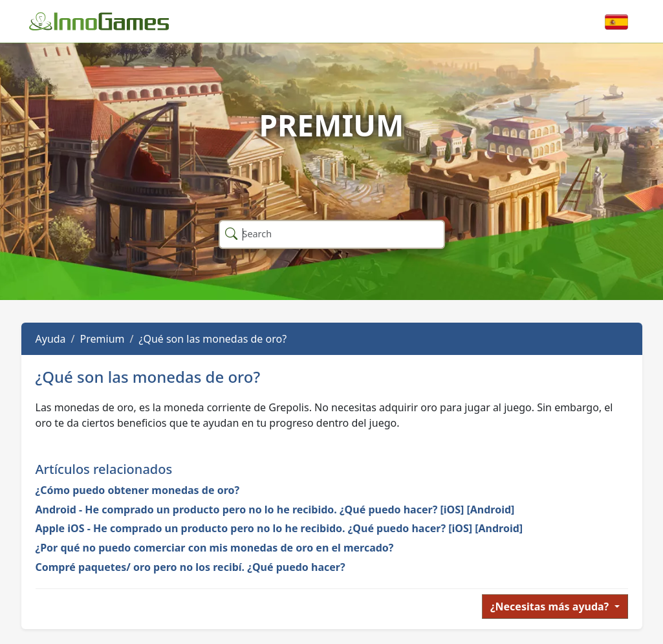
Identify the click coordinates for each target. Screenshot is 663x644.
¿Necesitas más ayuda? (551, 606)
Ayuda (51, 339)
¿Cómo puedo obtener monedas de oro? (138, 490)
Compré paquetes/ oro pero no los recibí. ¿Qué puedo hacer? (190, 567)
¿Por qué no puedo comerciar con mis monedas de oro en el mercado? (215, 548)
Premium (103, 339)
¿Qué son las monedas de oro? (212, 339)
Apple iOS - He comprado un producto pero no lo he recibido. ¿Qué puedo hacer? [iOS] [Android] (279, 528)
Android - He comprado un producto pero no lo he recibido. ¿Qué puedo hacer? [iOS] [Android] (275, 510)
